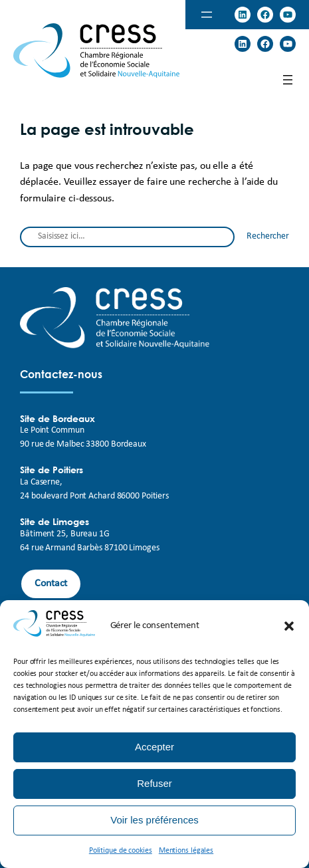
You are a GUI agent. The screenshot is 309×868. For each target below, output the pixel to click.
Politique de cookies (121, 851)
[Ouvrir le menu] (207, 15)
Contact (51, 584)
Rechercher (268, 236)
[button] (289, 626)
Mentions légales (186, 851)
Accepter (154, 747)
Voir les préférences (154, 820)
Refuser (154, 783)
